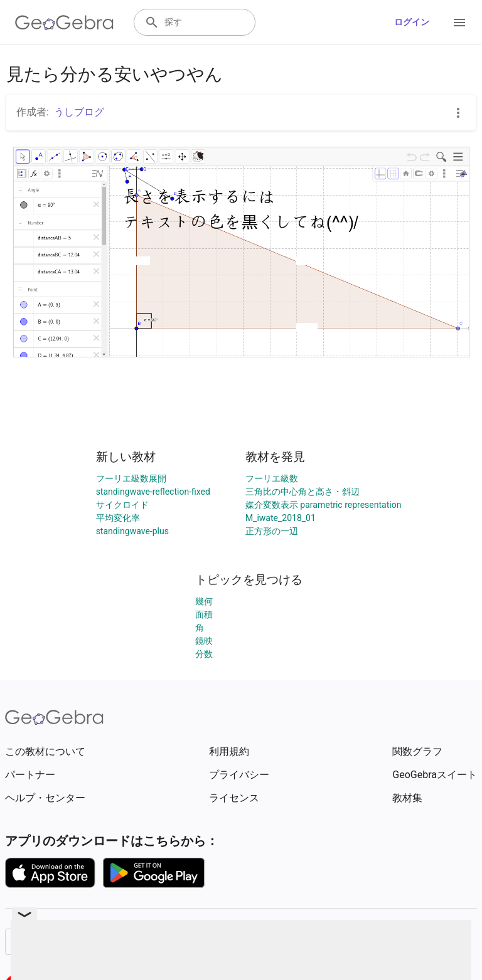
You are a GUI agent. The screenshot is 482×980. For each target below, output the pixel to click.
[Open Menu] (459, 23)
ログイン (412, 22)
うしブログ (79, 112)
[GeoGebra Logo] (64, 23)
